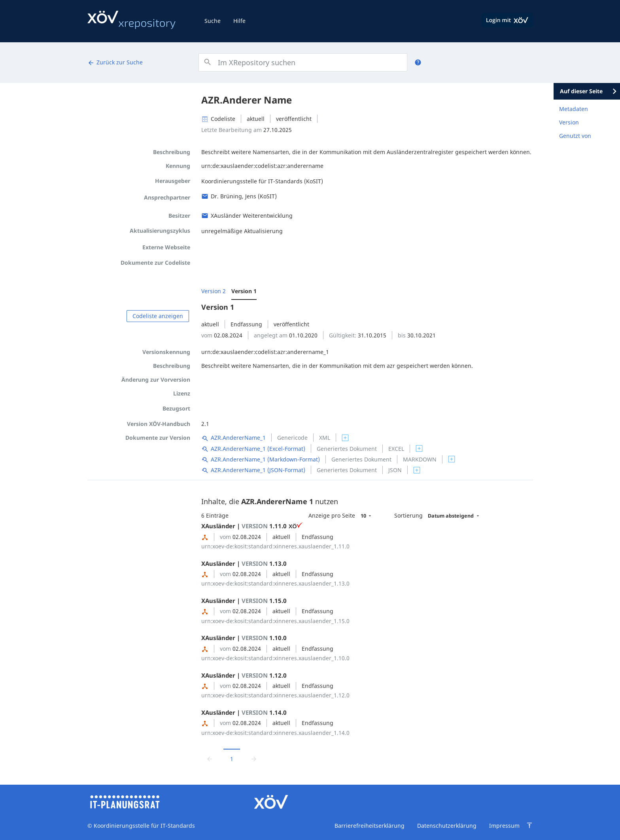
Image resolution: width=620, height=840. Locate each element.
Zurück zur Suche (115, 62)
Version (569, 122)
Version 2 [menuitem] (214, 291)
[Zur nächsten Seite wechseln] (254, 758)
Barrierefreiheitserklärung (370, 826)
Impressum (504, 826)
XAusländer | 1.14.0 (244, 712)
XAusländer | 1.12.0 (244, 675)
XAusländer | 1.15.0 (244, 601)
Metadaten (574, 109)
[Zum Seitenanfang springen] (529, 825)
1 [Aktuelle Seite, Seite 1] (232, 759)
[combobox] (303, 62)
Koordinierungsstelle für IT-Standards (144, 826)
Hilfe (239, 21)
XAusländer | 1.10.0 (244, 638)
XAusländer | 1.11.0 (252, 526)
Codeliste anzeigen (158, 316)
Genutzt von (575, 136)
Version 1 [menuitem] (244, 291)
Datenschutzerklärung (447, 826)
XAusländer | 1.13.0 (244, 563)
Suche (213, 21)
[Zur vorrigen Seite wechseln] (210, 758)
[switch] (345, 438)
